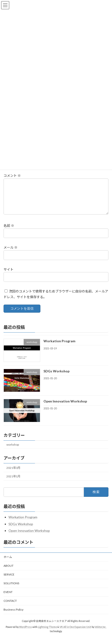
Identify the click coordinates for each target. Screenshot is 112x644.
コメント (12, 176)
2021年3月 (13, 473)
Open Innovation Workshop (65, 407)
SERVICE (9, 580)
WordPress (26, 633)
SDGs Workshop (56, 377)
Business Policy (13, 615)
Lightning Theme (47, 633)
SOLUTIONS (11, 589)
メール (11, 253)
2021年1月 (13, 482)
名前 (9, 231)
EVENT (8, 598)
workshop (13, 450)
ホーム (8, 563)
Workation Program (59, 347)
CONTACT (10, 606)
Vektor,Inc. (101, 633)
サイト (9, 275)
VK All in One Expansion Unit (75, 633)
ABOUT (9, 571)
